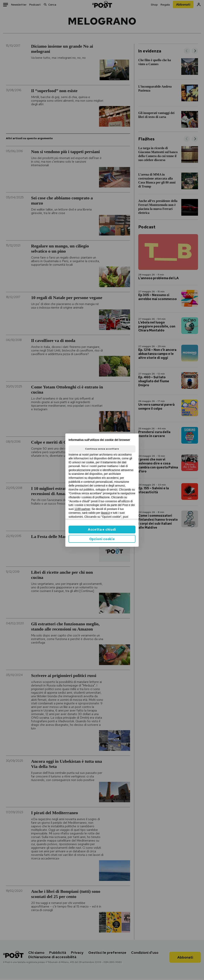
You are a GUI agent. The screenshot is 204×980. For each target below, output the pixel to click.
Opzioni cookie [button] (102, 539)
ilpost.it (105, 513)
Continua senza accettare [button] (102, 449)
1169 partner (82, 509)
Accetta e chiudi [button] (102, 530)
